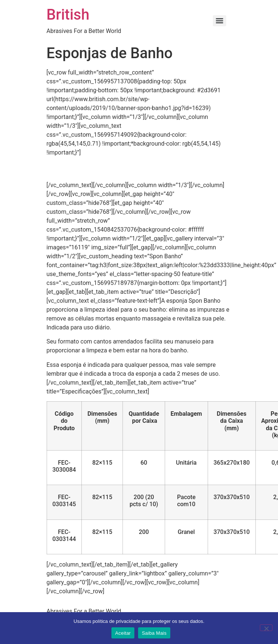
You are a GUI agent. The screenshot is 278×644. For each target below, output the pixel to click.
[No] (266, 628)
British (68, 15)
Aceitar (123, 633)
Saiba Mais (154, 633)
